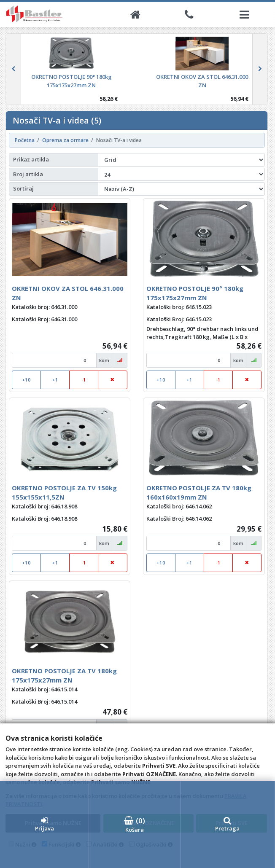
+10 (26, 380)
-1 (84, 380)
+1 (55, 380)
